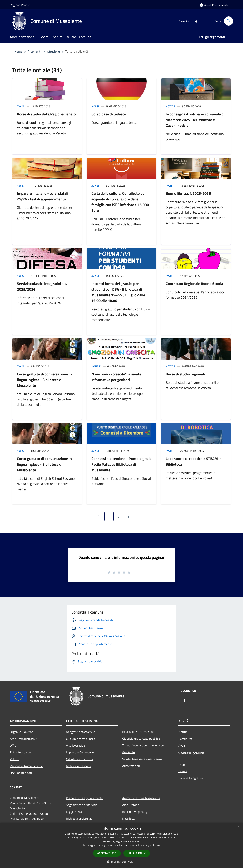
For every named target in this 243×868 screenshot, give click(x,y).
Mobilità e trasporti (78, 766)
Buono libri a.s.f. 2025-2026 (188, 193)
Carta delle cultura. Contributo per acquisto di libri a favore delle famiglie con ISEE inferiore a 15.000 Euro (120, 202)
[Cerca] (229, 21)
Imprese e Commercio (80, 752)
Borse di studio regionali (185, 374)
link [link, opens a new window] (158, 845)
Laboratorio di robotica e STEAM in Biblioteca (194, 461)
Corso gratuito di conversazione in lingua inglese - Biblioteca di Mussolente (44, 380)
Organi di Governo (22, 732)
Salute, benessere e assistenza (142, 759)
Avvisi (21, 106)
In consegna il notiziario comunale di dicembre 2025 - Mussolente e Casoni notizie (195, 120)
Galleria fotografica (191, 778)
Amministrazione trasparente (141, 798)
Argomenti (34, 51)
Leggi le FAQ (74, 812)
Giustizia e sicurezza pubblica (141, 739)
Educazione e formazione (138, 732)
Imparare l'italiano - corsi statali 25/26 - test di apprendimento (43, 196)
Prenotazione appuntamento (84, 798)
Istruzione (53, 51)
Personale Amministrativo (27, 766)
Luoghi (183, 764)
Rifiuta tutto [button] (137, 853)
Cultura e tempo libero (80, 739)
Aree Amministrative (23, 739)
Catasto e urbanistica (80, 759)
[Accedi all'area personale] (214, 5)
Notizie (170, 106)
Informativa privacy (135, 812)
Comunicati (186, 739)
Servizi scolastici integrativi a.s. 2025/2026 (42, 286)
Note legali (129, 819)
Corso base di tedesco (109, 114)
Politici (14, 759)
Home (18, 51)
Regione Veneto (20, 5)
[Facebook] (195, 21)
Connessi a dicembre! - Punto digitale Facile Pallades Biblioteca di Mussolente (121, 464)
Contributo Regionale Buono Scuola (194, 284)
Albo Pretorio (131, 805)
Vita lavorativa (75, 746)
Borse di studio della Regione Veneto (46, 114)
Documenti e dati (21, 773)
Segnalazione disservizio (82, 805)
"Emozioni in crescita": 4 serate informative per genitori (116, 377)
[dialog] (121, 845)
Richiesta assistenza (79, 819)
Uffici (13, 746)
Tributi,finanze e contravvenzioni (143, 745)
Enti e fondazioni (21, 752)
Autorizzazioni (131, 766)
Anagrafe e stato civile (80, 732)
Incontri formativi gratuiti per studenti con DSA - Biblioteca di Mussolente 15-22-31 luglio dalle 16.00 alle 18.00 (118, 292)
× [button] (239, 827)
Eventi (183, 771)
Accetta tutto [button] (107, 853)
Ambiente (129, 752)
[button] (121, 862)
